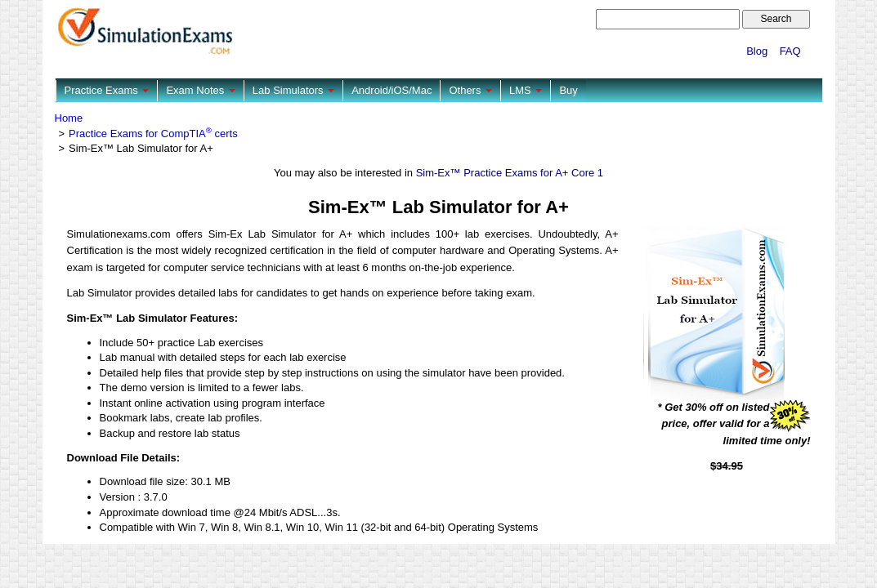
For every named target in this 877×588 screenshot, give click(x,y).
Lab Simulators (293, 90)
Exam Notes (200, 90)
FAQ (790, 51)
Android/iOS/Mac (392, 90)
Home (69, 118)
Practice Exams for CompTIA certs (153, 134)
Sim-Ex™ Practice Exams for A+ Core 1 (510, 173)
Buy (568, 90)
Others (470, 90)
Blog (757, 51)
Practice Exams (107, 90)
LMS (526, 90)
